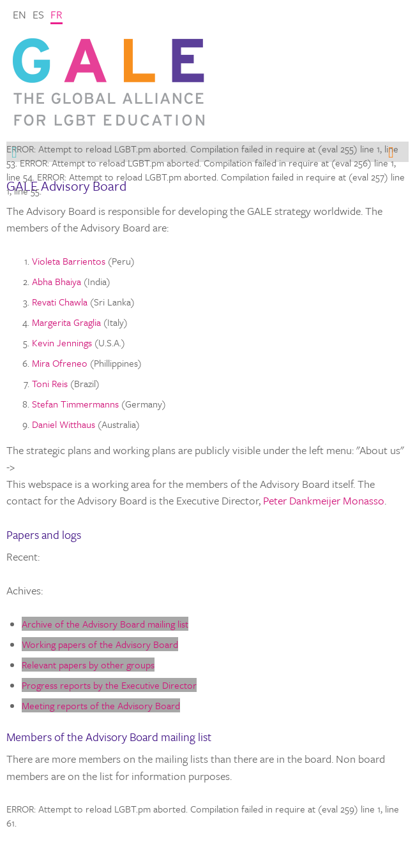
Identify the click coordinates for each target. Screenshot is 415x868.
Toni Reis (50, 383)
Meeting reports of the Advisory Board (101, 705)
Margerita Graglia (66, 322)
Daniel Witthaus (64, 424)
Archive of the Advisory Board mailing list (105, 624)
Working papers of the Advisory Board (100, 644)
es (38, 14)
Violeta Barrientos (69, 261)
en (19, 14)
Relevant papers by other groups (88, 665)
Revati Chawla (60, 302)
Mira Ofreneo (60, 363)
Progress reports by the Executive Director (109, 685)
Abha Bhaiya (57, 281)
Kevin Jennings (62, 342)
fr (57, 14)
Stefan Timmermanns (75, 404)
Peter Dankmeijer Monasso (324, 500)
